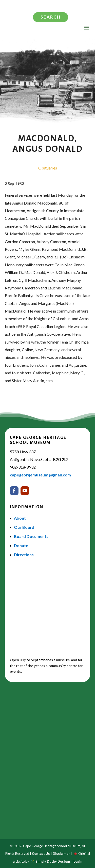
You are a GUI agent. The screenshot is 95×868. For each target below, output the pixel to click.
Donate (21, 545)
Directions (24, 555)
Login (78, 861)
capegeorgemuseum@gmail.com (40, 475)
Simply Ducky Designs (53, 861)
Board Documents (31, 536)
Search (51, 17)
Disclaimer (61, 854)
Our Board (24, 527)
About (20, 518)
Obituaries (48, 168)
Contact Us (41, 854)
